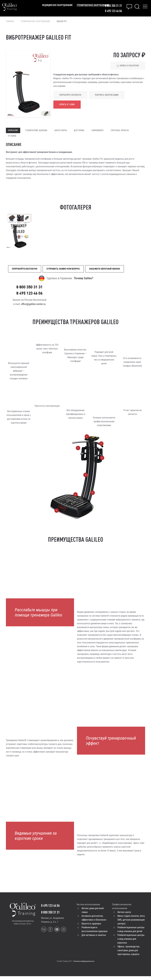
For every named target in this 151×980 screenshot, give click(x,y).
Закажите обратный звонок (105, 269)
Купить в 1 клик (67, 104)
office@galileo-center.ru (33, 308)
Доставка (79, 130)
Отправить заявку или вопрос (63, 269)
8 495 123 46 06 (113, 11)
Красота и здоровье (91, 927)
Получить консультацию (107, 95)
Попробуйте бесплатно (70, 95)
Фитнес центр (124, 916)
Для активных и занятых (94, 939)
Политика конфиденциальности (84, 965)
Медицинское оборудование (57, 5)
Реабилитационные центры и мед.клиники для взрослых (131, 943)
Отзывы (12, 136)
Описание (13, 130)
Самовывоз (98, 130)
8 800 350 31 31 (113, 6)
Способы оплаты (120, 130)
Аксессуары (61, 130)
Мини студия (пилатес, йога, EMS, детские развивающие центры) (131, 924)
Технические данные (36, 130)
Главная (10, 21)
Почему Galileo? (84, 278)
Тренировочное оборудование (93, 5)
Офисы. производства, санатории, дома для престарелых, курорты (129, 954)
